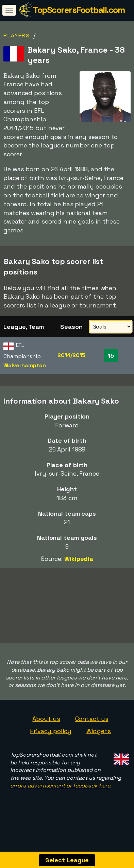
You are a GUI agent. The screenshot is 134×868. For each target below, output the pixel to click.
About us (46, 729)
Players (17, 36)
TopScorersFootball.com (79, 10)
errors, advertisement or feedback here (60, 795)
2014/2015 (71, 355)
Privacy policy (51, 741)
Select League (67, 860)
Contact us (92, 729)
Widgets (99, 741)
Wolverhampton (25, 365)
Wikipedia (79, 559)
